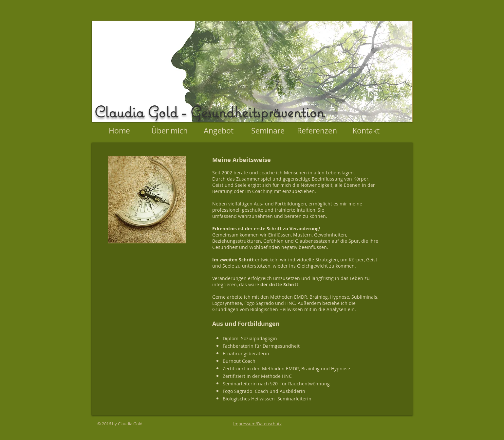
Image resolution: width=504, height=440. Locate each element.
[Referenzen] (317, 131)
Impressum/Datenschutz (257, 424)
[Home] (120, 131)
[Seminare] (268, 131)
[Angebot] (219, 131)
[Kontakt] (366, 131)
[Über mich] (170, 131)
